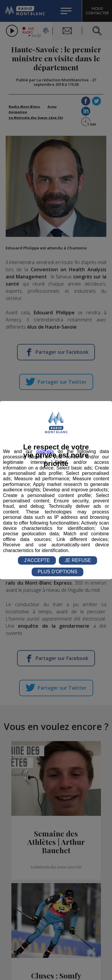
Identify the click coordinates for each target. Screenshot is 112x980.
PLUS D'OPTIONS (57, 572)
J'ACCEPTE (37, 560)
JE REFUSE (78, 560)
